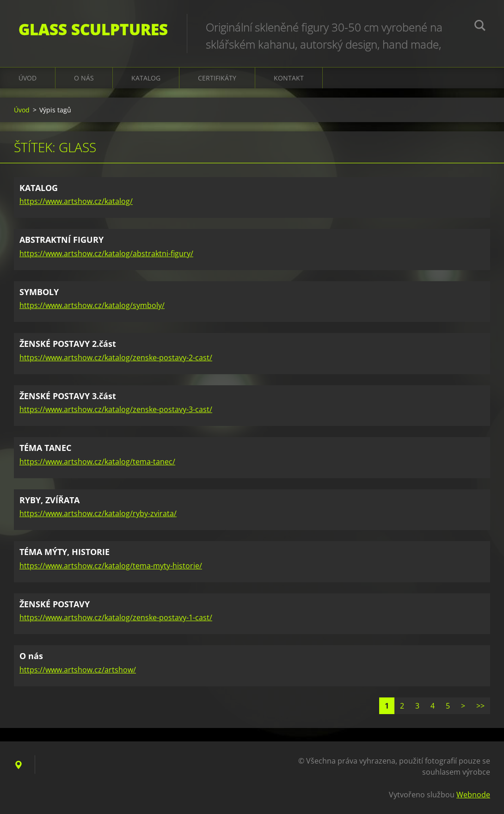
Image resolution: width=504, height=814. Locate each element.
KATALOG (146, 78)
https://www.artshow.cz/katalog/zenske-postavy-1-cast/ (116, 617)
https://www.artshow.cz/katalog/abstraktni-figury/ (106, 253)
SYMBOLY (39, 292)
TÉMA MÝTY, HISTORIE (65, 552)
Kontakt (289, 78)
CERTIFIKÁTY (217, 78)
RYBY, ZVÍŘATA (49, 500)
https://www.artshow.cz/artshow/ (78, 670)
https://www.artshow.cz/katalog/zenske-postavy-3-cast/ (116, 409)
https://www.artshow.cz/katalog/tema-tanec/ (97, 462)
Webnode (473, 795)
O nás (84, 78)
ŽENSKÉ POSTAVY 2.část (68, 344)
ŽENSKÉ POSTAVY (55, 604)
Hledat (480, 27)
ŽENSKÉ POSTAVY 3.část (68, 396)
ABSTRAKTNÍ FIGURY (61, 240)
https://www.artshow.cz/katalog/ (76, 201)
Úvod (28, 78)
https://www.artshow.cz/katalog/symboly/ (92, 305)
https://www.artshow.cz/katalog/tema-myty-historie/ (111, 566)
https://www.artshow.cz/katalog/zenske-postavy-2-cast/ (116, 358)
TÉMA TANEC (45, 448)
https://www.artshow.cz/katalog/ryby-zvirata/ (98, 513)
